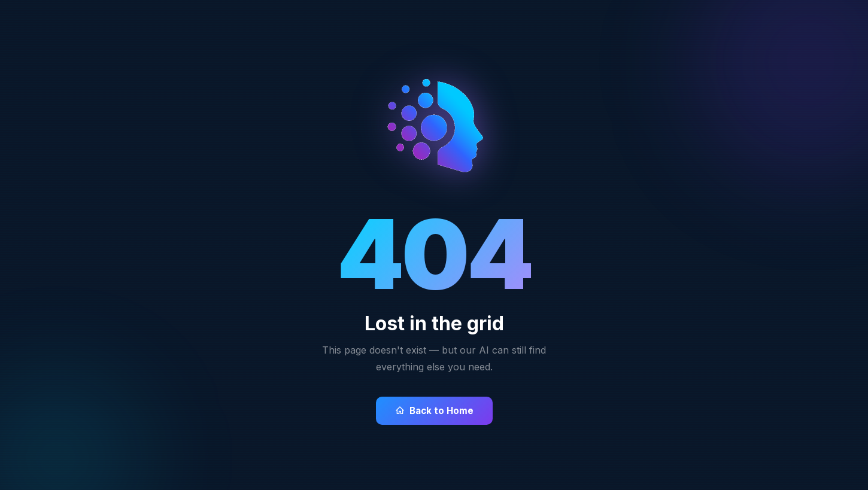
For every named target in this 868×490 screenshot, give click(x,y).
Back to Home (434, 411)
